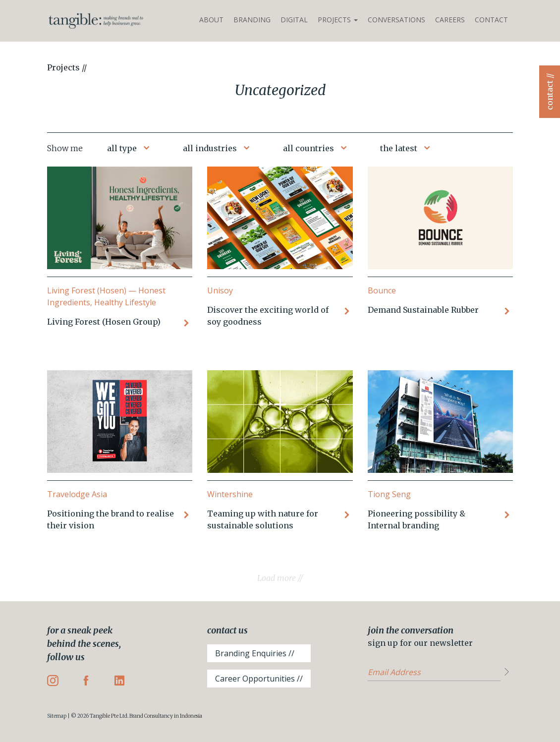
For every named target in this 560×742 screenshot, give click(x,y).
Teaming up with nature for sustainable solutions (263, 519)
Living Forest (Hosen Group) (104, 322)
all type (122, 148)
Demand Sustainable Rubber (423, 310)
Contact (491, 20)
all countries (308, 148)
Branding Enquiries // (255, 653)
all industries (210, 148)
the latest (399, 148)
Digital (294, 20)
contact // (550, 92)
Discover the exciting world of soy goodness (268, 316)
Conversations (396, 20)
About (211, 20)
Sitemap (57, 716)
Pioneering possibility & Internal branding (417, 519)
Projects (338, 20)
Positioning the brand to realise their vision (111, 519)
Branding (252, 20)
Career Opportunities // (259, 679)
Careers (450, 20)
